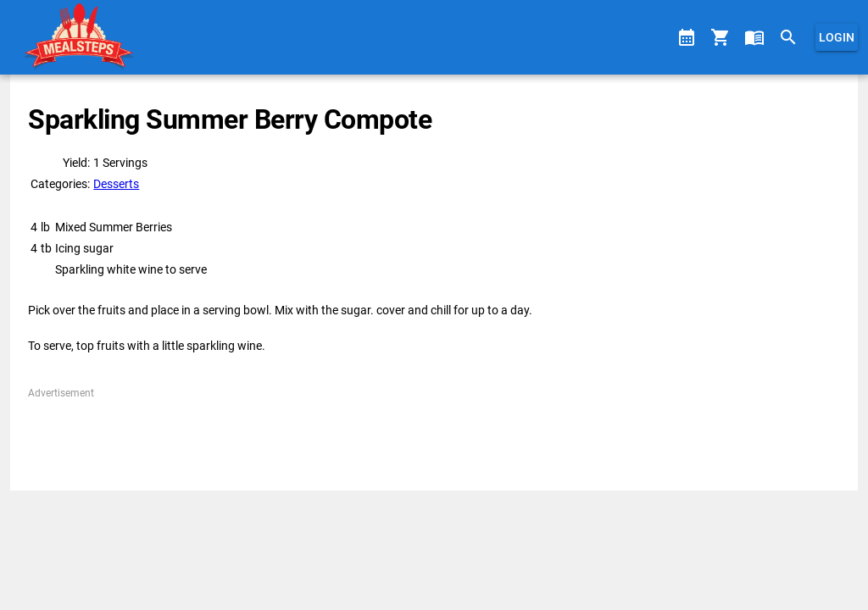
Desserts (116, 184)
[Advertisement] (434, 439)
